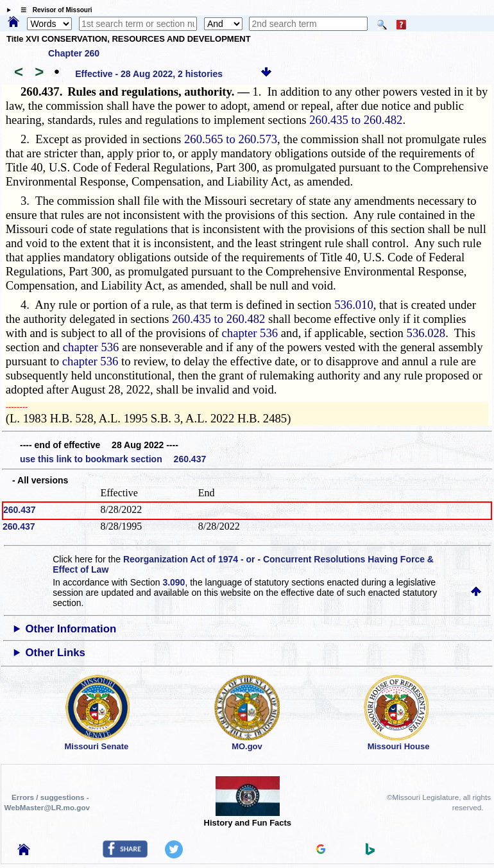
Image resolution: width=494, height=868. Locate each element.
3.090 (174, 582)
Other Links (55, 653)
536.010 (354, 305)
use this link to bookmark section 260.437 (113, 459)
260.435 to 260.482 (356, 120)
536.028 (426, 333)
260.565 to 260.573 (231, 139)
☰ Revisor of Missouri (53, 10)
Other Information (71, 629)
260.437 (20, 510)
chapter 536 (250, 333)
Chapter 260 (74, 53)
